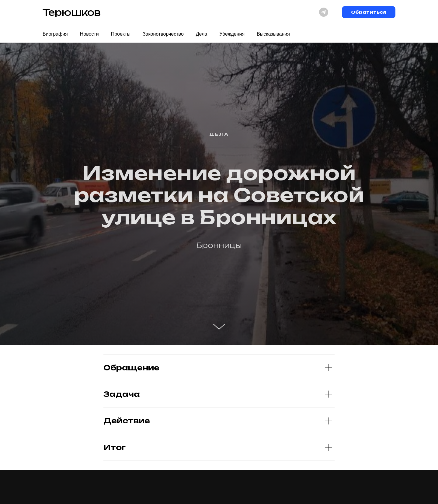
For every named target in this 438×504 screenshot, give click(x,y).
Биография (55, 34)
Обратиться (369, 12)
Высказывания (273, 34)
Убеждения (232, 34)
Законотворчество (163, 34)
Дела (202, 34)
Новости (89, 34)
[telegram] (324, 12)
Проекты (121, 34)
